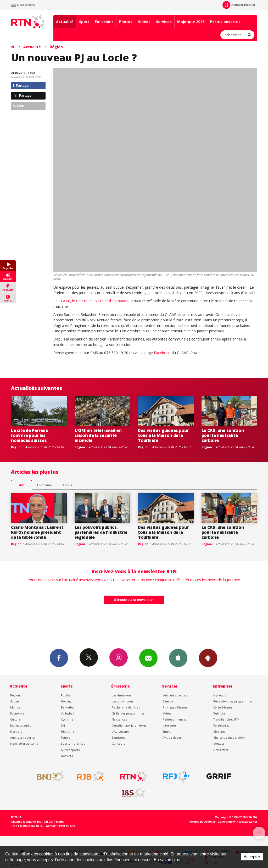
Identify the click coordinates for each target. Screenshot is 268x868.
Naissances (119, 719)
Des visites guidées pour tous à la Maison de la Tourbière (163, 435)
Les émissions (121, 695)
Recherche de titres (126, 707)
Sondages (118, 737)
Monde (15, 707)
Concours (118, 743)
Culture (15, 719)
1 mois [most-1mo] (67, 485)
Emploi (167, 731)
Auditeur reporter (23, 737)
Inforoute (169, 725)
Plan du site (67, 826)
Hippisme (68, 731)
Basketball (68, 707)
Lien (18, 106)
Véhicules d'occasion (177, 695)
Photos (126, 22)
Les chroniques (122, 701)
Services (164, 22)
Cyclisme (67, 719)
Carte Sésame (223, 707)
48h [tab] (22, 485)
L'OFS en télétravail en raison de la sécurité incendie (98, 435)
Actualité (65, 22)
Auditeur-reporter (239, 5)
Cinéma (168, 701)
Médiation (220, 731)
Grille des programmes (128, 713)
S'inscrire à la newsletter (134, 600)
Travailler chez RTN (226, 719)
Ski (63, 725)
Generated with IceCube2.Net (237, 822)
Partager (21, 86)
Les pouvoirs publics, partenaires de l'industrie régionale (101, 532)
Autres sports (70, 750)
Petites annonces (175, 719)
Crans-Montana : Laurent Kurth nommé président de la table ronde (37, 532)
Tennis (65, 737)
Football (67, 695)
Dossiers (16, 731)
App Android (208, 658)
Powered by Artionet (201, 822)
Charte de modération (229, 737)
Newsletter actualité (24, 743)
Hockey (66, 701)
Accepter (252, 857)
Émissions (104, 22)
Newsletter (221, 750)
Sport (84, 22)
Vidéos (144, 22)
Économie (17, 713)
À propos (220, 695)
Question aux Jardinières (129, 725)
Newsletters (148, 658)
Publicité (219, 713)
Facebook (163, 353)
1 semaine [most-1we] (44, 485)
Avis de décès (172, 737)
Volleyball (68, 713)
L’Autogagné (120, 731)
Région (56, 47)
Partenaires (221, 725)
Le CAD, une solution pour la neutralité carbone (223, 435)
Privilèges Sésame (175, 707)
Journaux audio (21, 725)
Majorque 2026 (191, 22)
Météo (167, 713)
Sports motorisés (73, 743)
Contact (219, 743)
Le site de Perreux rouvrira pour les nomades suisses (29, 435)
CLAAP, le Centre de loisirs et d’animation (94, 301)
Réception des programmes (233, 701)
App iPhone (178, 658)
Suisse (15, 701)
